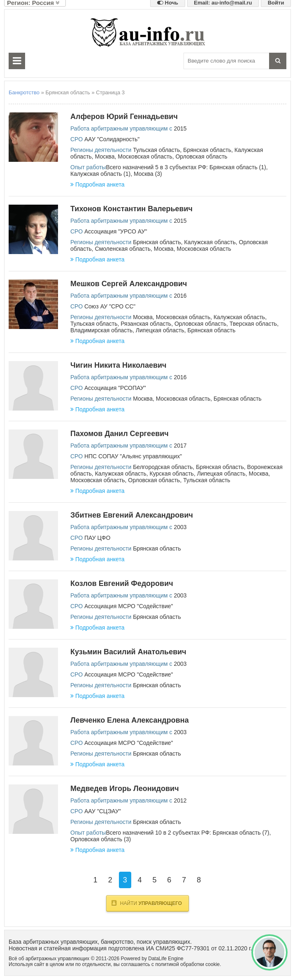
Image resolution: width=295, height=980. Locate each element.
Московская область (145, 156)
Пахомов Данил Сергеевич (120, 434)
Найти (147, 903)
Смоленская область (123, 249)
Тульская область (156, 150)
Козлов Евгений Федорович (122, 583)
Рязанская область (146, 324)
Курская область (172, 474)
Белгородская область (163, 467)
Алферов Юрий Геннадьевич (124, 117)
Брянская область (207, 150)
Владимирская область (101, 330)
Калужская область (210, 242)
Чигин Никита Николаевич (118, 365)
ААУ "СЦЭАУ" (103, 811)
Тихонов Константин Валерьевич (131, 209)
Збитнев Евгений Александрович (132, 515)
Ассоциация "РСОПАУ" (115, 388)
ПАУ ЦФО (97, 538)
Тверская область (253, 324)
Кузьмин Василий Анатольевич (128, 652)
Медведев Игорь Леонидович (125, 789)
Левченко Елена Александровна (130, 720)
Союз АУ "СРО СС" (110, 306)
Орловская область (201, 156)
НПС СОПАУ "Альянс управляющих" (133, 456)
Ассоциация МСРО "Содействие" (129, 606)
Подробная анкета (97, 184)
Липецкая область (160, 330)
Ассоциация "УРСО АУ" (116, 231)
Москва (105, 156)
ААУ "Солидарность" (112, 139)
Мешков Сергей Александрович (129, 284)
